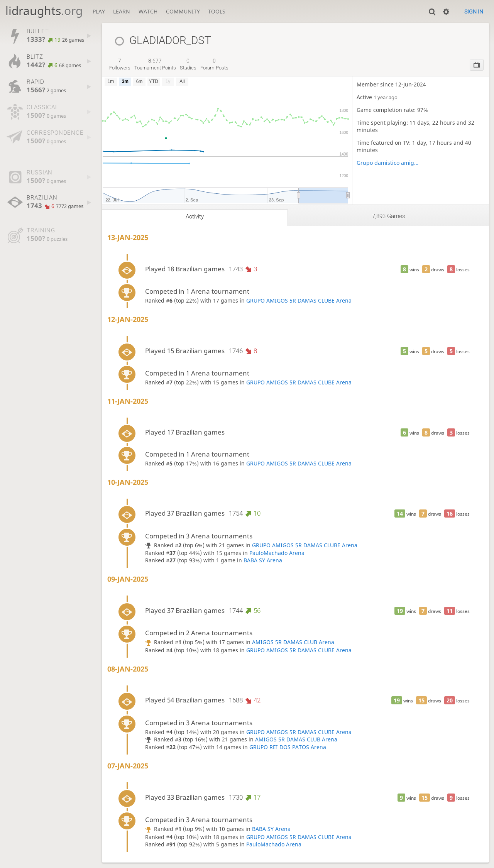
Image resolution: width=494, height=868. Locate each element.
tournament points (155, 64)
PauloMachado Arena (277, 553)
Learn (122, 11)
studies (188, 64)
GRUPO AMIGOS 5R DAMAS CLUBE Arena (299, 300)
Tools (217, 11)
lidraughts (44, 11)
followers (120, 64)
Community (183, 11)
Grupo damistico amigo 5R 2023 (389, 163)
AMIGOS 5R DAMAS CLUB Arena (293, 642)
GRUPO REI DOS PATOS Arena (288, 747)
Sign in (474, 12)
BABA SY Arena (263, 560)
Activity (195, 217)
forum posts (214, 64)
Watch (148, 11)
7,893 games (389, 216)
